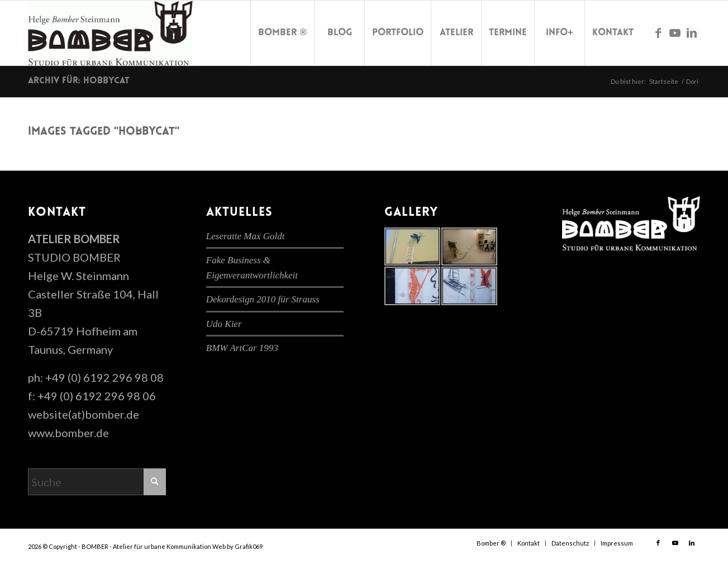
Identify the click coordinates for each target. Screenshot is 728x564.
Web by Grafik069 (237, 546)
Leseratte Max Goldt (246, 236)
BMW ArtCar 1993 (242, 348)
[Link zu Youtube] (675, 32)
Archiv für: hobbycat (79, 81)
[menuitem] (282, 33)
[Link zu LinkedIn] (692, 32)
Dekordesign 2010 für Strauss (263, 299)
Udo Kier (224, 324)
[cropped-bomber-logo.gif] (110, 33)
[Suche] (97, 482)
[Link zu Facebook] (658, 32)
